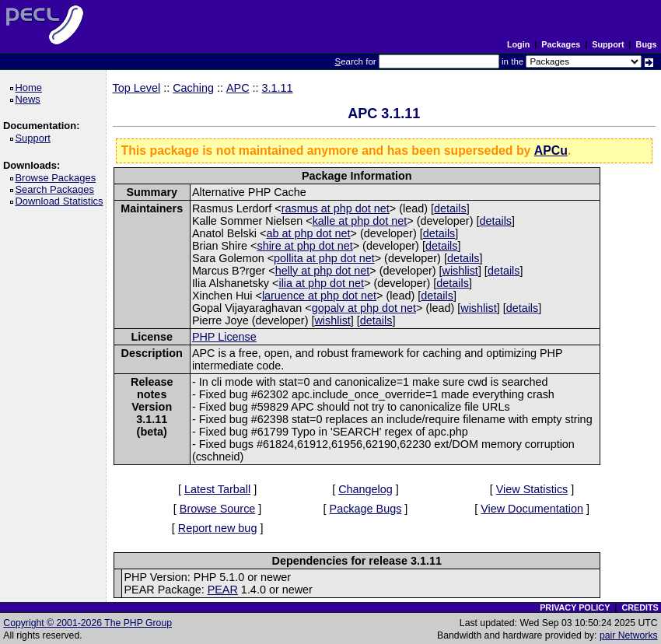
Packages (561, 44)
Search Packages (57, 189)
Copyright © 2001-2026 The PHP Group (87, 623)
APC (238, 88)
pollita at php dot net (324, 258)
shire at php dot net (304, 246)
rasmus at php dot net (336, 208)
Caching (193, 88)
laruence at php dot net (319, 296)
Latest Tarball (217, 489)
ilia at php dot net (321, 283)
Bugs (647, 44)
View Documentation (532, 509)
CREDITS (640, 607)
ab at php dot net (308, 233)
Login (518, 44)
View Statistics (532, 489)
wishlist (460, 271)
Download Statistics (61, 201)
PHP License (224, 337)
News (30, 99)
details (450, 208)
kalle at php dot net (360, 221)
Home (31, 87)
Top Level (137, 88)
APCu (551, 150)
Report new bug (218, 528)
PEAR (223, 590)
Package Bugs (366, 509)
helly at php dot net (323, 271)
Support (608, 44)
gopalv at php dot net (364, 308)
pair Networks (629, 635)
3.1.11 (278, 88)
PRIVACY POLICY (575, 607)
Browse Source (218, 509)
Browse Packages (58, 178)
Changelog (365, 489)
